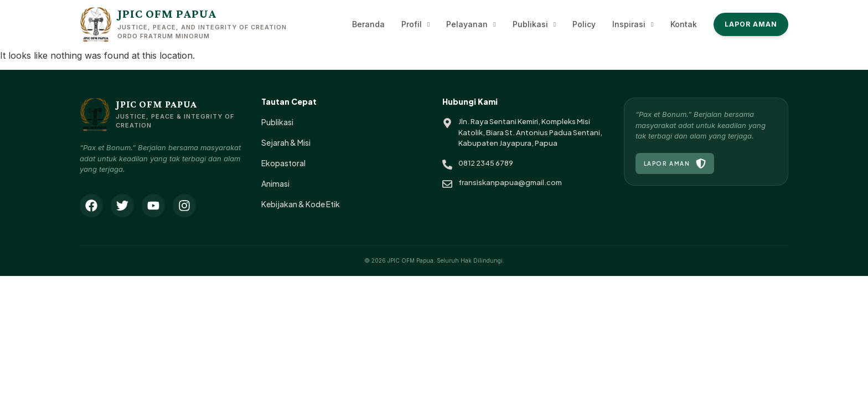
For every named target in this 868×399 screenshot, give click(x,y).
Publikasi (534, 24)
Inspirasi (633, 24)
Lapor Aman (751, 24)
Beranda (368, 24)
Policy (584, 24)
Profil (415, 24)
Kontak (684, 24)
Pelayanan (471, 24)
